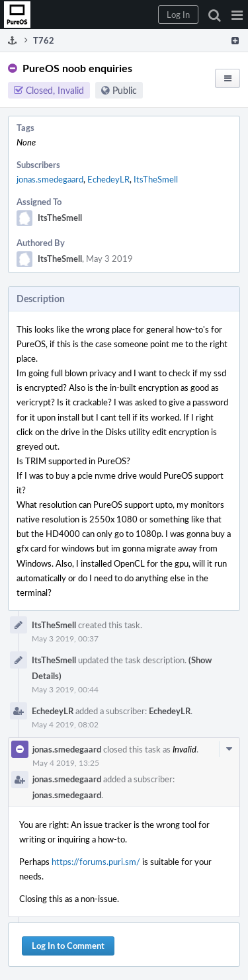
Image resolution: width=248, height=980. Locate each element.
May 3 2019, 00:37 (65, 638)
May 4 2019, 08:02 (65, 724)
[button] (237, 15)
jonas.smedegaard (50, 179)
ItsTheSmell (156, 179)
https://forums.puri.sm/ (96, 862)
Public (125, 90)
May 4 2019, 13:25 (66, 762)
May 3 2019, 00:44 (65, 689)
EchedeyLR (108, 179)
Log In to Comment (68, 946)
